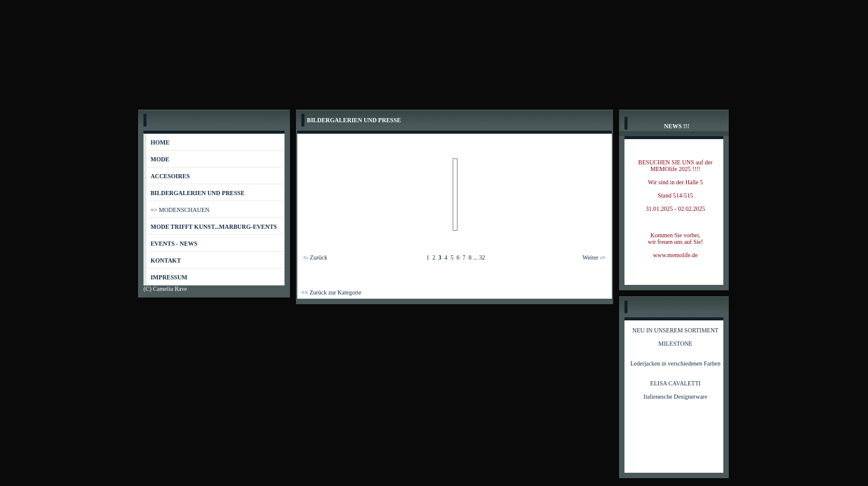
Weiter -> (594, 257)
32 (482, 257)
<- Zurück (315, 257)
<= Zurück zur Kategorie (332, 292)
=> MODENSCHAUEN (180, 210)
